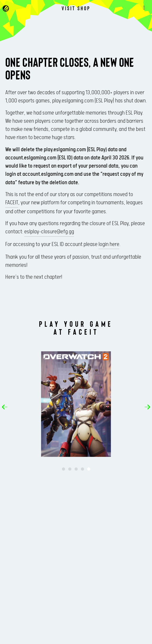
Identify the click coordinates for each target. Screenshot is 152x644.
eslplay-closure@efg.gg (49, 232)
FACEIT (12, 203)
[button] (5, 407)
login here (109, 244)
